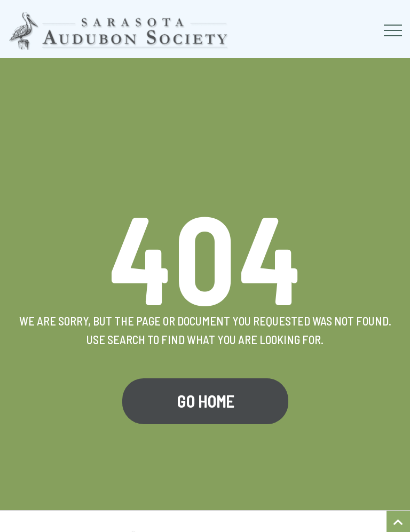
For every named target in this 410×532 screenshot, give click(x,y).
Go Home (205, 401)
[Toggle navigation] (393, 30)
